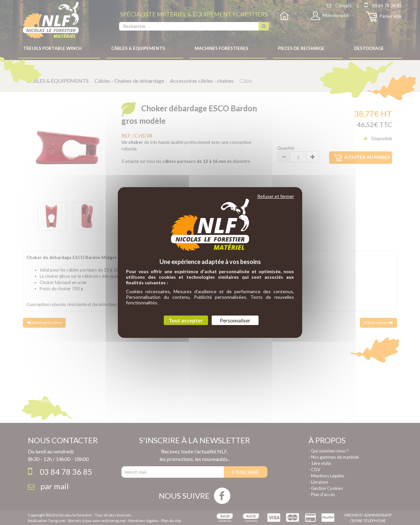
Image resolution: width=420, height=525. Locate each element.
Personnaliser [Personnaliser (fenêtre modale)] (235, 320)
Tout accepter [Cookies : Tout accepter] (186, 320)
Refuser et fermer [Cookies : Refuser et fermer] (276, 196)
